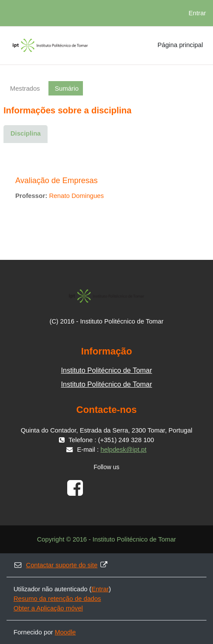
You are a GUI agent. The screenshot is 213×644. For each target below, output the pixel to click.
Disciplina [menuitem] (26, 133)
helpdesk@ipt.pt (123, 450)
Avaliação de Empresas (57, 181)
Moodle (65, 632)
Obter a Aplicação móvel (48, 608)
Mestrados (25, 89)
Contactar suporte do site (61, 565)
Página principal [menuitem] (180, 45)
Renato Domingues (76, 196)
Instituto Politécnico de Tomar (107, 370)
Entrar (197, 13)
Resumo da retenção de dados (57, 599)
